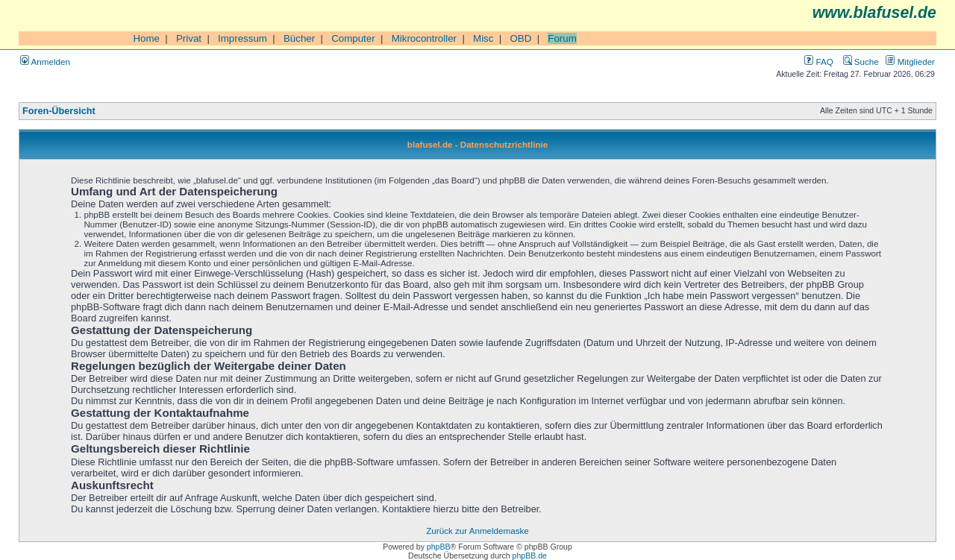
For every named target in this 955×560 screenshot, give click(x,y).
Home (146, 38)
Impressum (242, 38)
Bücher (299, 38)
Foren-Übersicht (59, 111)
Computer (353, 38)
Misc (483, 38)
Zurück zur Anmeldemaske (477, 531)
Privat (189, 38)
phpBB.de (530, 556)
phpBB (439, 547)
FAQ (818, 62)
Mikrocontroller (424, 38)
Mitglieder (910, 62)
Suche (861, 62)
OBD (520, 38)
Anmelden (45, 62)
